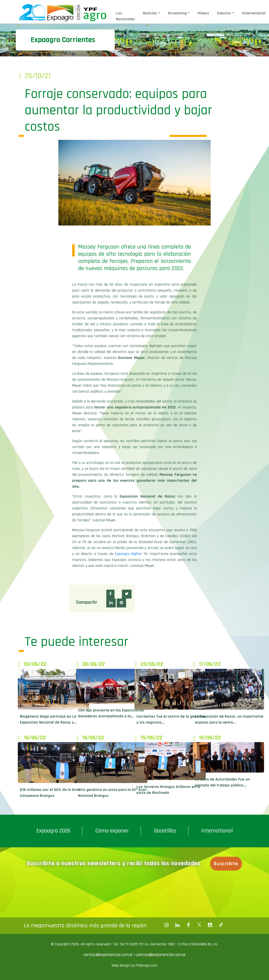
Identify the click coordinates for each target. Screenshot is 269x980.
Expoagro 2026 (53, 831)
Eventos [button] (224, 13)
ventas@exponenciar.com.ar (109, 955)
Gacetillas (165, 831)
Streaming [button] (177, 13)
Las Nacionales (125, 16)
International (254, 13)
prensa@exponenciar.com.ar (161, 955)
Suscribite (226, 864)
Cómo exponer (112, 831)
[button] (110, 594)
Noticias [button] (150, 13)
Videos (203, 13)
